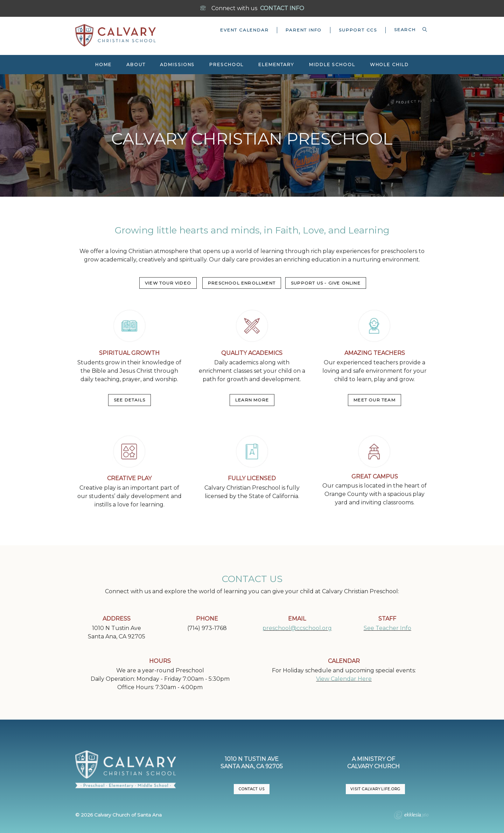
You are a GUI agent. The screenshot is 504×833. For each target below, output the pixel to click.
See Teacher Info (387, 628)
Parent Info (304, 30)
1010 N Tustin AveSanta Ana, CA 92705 (252, 763)
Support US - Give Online (326, 283)
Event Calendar (244, 30)
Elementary (276, 65)
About (136, 65)
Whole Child (389, 65)
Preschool (226, 65)
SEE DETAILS (129, 400)
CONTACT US (252, 789)
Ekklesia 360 (411, 816)
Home (103, 65)
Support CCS (358, 30)
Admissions (177, 65)
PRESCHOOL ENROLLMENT (242, 283)
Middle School (332, 65)
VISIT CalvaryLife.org (375, 789)
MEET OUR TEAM (374, 400)
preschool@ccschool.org (297, 628)
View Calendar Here (344, 679)
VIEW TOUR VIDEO (168, 283)
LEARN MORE (252, 400)
